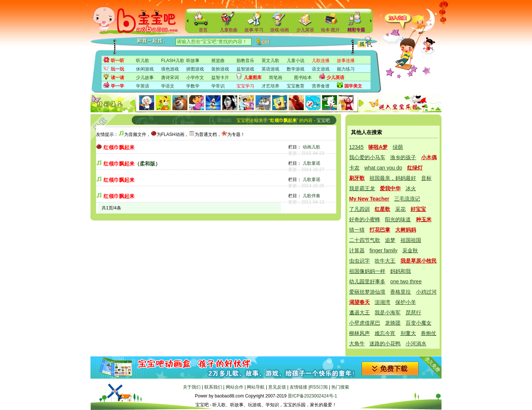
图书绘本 (303, 78)
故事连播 (346, 61)
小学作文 (195, 78)
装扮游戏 (220, 69)
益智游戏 (245, 69)
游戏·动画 (279, 30)
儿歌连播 (321, 61)
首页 (203, 30)
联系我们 (213, 387)
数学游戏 (296, 69)
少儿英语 (305, 30)
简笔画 (276, 78)
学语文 (168, 86)
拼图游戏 (195, 69)
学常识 (218, 86)
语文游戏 (321, 69)
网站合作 (235, 387)
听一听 (117, 61)
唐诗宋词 (170, 78)
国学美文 (353, 86)
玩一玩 (117, 69)
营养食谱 (321, 86)
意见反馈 (277, 387)
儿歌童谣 (311, 163)
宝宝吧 (323, 120)
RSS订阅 (319, 387)
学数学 (193, 86)
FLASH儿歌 (173, 61)
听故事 (193, 61)
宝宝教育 (296, 86)
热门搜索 (340, 387)
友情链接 (299, 387)
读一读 (117, 78)
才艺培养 (270, 86)
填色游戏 (170, 69)
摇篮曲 (218, 61)
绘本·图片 (330, 30)
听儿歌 (143, 61)
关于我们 (192, 387)
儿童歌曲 (229, 30)
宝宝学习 (245, 86)
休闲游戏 (145, 69)
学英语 (143, 86)
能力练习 (346, 69)
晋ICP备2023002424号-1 (312, 396)
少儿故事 (145, 78)
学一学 (117, 86)
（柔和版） (132, 164)
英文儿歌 (270, 61)
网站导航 (256, 387)
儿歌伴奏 (311, 196)
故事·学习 (254, 30)
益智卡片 (220, 78)
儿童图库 (253, 78)
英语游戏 (270, 69)
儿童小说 (296, 61)
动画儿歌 (311, 147)
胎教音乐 (245, 61)
